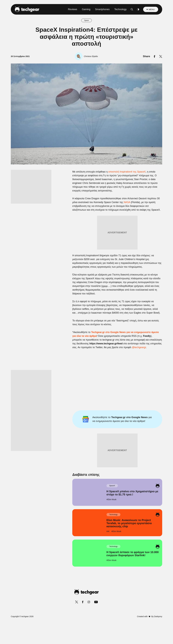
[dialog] (86, 322)
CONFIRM (67, 377)
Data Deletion (71, 387)
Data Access (86, 387)
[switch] (120, 310)
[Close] (133, 258)
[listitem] (86, 304)
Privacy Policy (102, 387)
